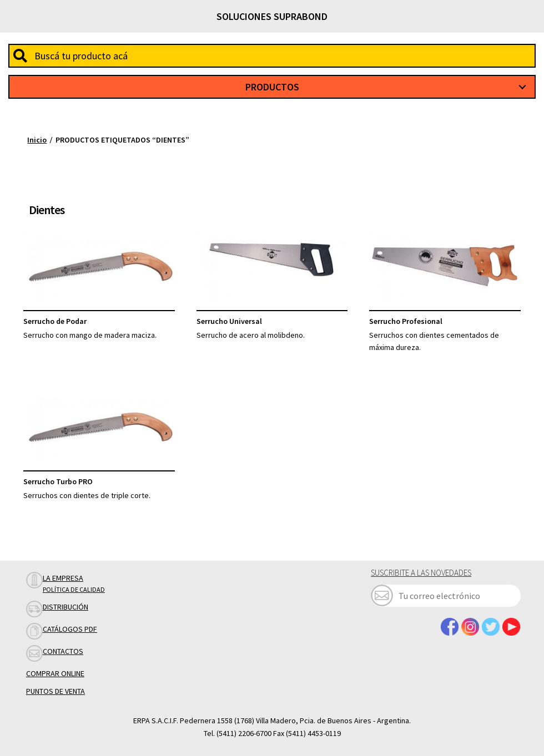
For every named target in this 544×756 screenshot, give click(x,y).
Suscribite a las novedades (421, 573)
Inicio (37, 140)
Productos (272, 87)
